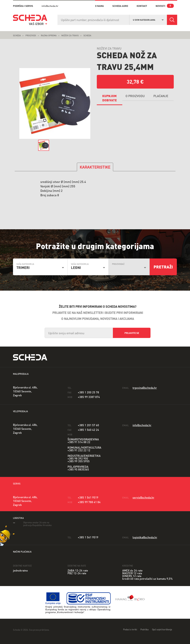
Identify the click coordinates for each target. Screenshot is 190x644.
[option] (55, 104)
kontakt (142, 6)
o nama (99, 6)
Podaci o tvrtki (130, 629)
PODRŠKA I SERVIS (23, 6)
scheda (87, 35)
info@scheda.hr (50, 6)
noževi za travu (70, 35)
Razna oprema (49, 35)
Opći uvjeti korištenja (162, 629)
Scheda (17, 35)
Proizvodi (31, 35)
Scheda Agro (120, 6)
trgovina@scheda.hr (145, 388)
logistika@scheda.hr (145, 537)
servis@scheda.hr (143, 497)
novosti (160, 6)
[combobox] (148, 19)
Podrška (145, 629)
